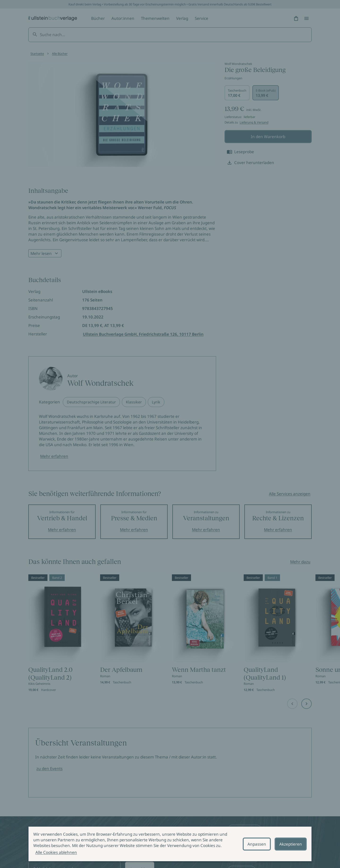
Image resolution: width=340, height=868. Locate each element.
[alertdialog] (170, 844)
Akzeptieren (291, 844)
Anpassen (257, 844)
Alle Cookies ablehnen (56, 852)
